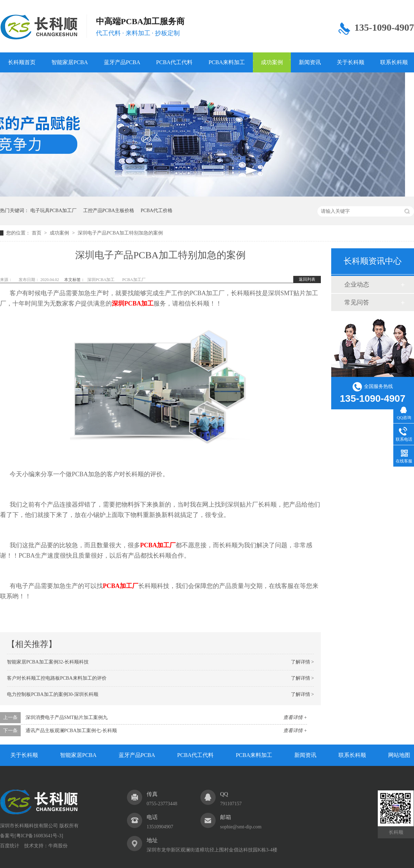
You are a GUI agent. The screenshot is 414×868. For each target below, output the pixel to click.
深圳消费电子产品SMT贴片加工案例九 (67, 717)
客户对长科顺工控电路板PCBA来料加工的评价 (57, 678)
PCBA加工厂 (134, 280)
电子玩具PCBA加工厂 (54, 211)
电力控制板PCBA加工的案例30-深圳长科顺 (53, 694)
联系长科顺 (352, 755)
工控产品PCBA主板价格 (109, 211)
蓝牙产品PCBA (122, 62)
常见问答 (357, 302)
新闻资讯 (310, 62)
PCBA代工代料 (175, 62)
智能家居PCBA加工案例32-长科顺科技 (48, 662)
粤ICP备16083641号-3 (39, 836)
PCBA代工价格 (157, 211)
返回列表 (307, 279)
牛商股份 (58, 846)
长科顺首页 (22, 62)
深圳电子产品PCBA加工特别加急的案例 (120, 233)
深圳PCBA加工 (101, 280)
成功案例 (272, 62)
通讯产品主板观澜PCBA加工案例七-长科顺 (71, 731)
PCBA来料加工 (227, 62)
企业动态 (357, 285)
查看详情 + (295, 717)
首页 (37, 233)
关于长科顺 (351, 62)
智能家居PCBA (70, 62)
